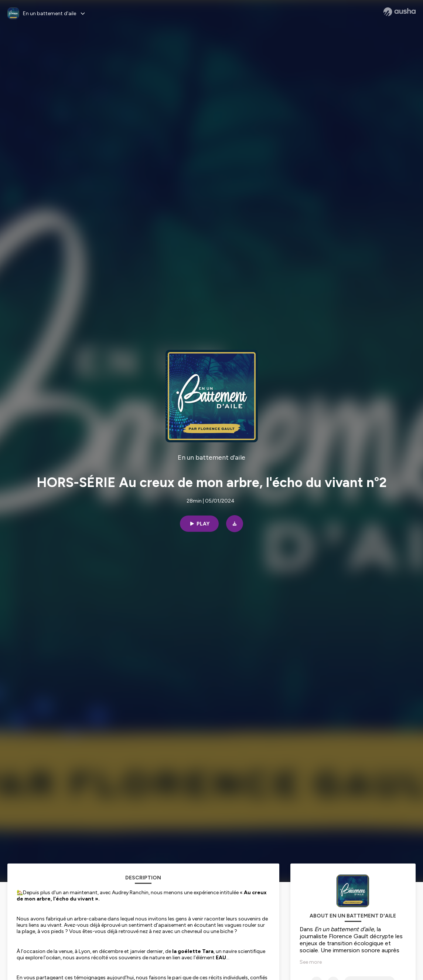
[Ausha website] (400, 12)
